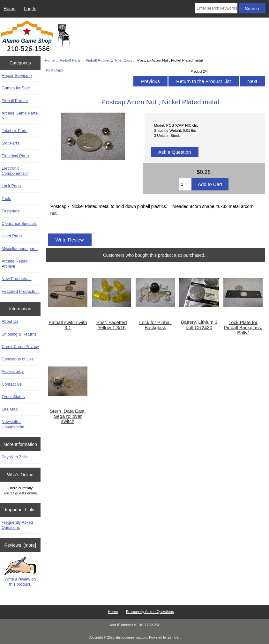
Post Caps (124, 60)
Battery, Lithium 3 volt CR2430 (199, 325)
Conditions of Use (18, 359)
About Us (10, 321)
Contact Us (12, 384)
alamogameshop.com (131, 637)
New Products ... (17, 279)
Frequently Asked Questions (17, 525)
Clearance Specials (19, 223)
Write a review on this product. (20, 572)
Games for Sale (16, 88)
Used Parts (12, 236)
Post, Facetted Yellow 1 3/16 (112, 325)
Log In (30, 9)
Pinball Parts (70, 60)
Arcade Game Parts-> (20, 116)
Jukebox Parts (15, 131)
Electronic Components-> (15, 171)
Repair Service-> (17, 75)
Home (9, 9)
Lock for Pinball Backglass (155, 325)
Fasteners (11, 211)
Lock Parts (11, 186)
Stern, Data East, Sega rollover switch (68, 416)
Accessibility (13, 371)
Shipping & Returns (19, 334)
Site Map (10, 409)
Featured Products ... (21, 291)
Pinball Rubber (98, 60)
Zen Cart (174, 637)
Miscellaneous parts (20, 249)
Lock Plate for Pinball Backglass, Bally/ (243, 328)
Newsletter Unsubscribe (13, 424)
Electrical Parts (15, 156)
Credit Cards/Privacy (20, 347)
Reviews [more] (20, 545)
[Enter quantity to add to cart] (185, 184)
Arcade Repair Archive (15, 264)
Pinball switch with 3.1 (68, 325)
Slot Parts (10, 143)
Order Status (13, 397)
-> (15, 101)
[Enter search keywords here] (216, 8)
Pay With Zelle (15, 457)
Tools (6, 199)
